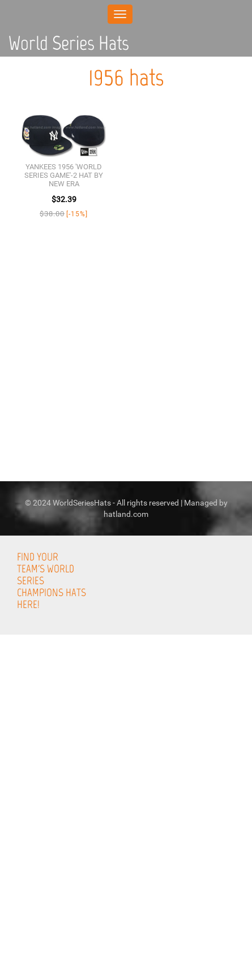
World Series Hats (69, 43)
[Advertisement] (126, 851)
